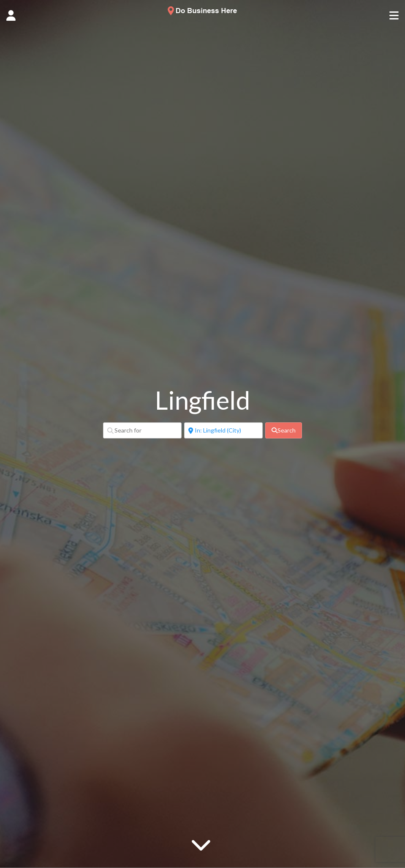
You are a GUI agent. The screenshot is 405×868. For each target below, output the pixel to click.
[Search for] (142, 430)
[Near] (223, 430)
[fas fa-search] (284, 430)
